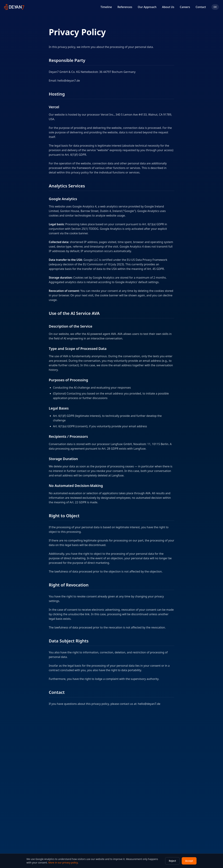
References (125, 7)
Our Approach (147, 7)
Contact (201, 7)
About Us (168, 7)
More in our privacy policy (63, 863)
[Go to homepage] (14, 7)
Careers (185, 7)
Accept (189, 861)
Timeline (106, 7)
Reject (172, 861)
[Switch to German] (215, 7)
